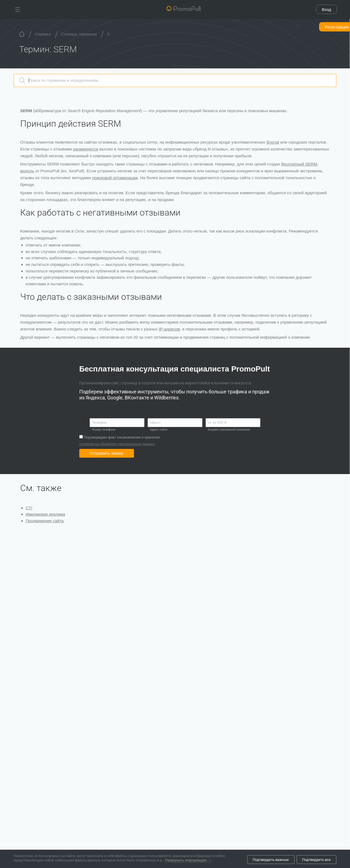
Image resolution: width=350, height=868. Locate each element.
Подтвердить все (316, 860)
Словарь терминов (79, 34)
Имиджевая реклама (45, 514)
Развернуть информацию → (188, 862)
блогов (273, 142)
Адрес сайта (159, 430)
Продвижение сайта (45, 521)
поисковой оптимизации (115, 178)
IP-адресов (169, 329)
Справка (43, 34)
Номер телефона (104, 430)
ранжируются (86, 149)
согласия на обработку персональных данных (117, 444)
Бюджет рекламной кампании (229, 430)
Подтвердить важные (271, 860)
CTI (29, 508)
